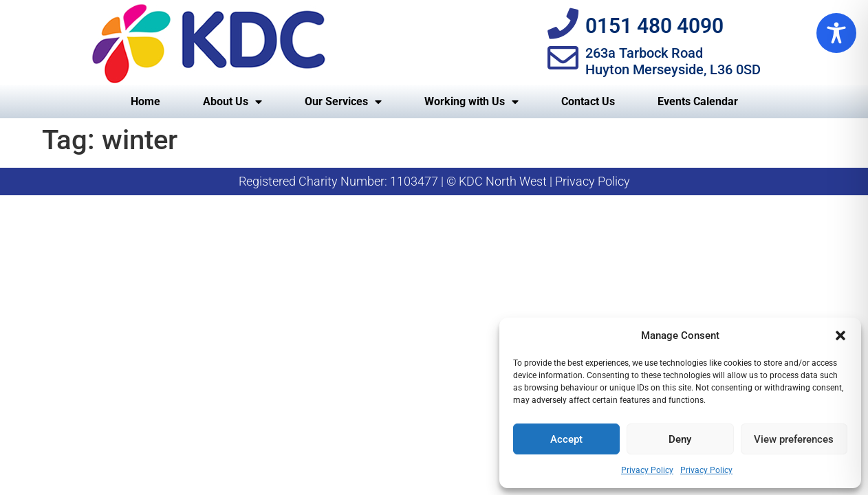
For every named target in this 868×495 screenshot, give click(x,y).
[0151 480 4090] (563, 24)
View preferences (794, 439)
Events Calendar (698, 101)
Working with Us (471, 102)
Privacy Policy (647, 470)
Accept (566, 439)
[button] (840, 335)
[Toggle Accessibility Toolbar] (836, 33)
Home (145, 101)
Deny (680, 439)
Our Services (343, 102)
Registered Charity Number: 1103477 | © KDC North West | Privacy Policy (434, 181)
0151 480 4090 (654, 26)
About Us (232, 102)
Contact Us (588, 101)
